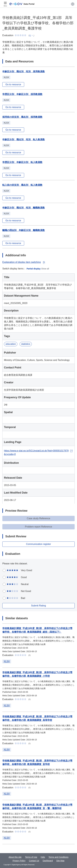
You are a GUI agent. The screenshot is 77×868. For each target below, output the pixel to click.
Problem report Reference (38, 527)
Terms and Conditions (58, 857)
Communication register (38, 544)
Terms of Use (31, 857)
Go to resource (13, 84)
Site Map (60, 861)
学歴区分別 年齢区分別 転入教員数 (22, 162)
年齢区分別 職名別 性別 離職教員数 (24, 208)
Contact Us (34, 861)
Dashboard (48, 861)
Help (43, 857)
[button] (73, 4)
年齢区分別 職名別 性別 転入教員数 (24, 140)
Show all (45, 269)
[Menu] (5, 4)
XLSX (7, 661)
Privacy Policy (19, 861)
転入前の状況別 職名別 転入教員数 (22, 185)
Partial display (34, 269)
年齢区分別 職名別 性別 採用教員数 (24, 71)
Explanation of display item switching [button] (24, 262)
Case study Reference (38, 518)
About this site (15, 857)
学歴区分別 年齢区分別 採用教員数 (22, 94)
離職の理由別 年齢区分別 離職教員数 (24, 230)
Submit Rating (38, 606)
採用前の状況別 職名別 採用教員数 (22, 117)
